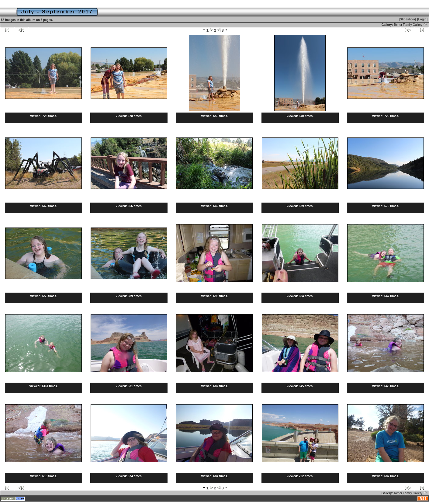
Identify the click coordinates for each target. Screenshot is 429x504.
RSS (423, 499)
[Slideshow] (407, 19)
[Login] (422, 19)
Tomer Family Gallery (410, 25)
